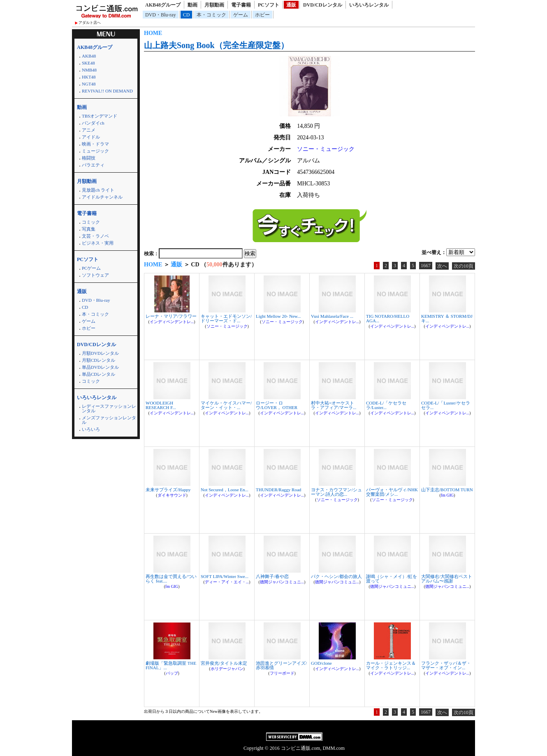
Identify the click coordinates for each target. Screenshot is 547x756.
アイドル (91, 137)
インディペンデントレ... (172, 322)
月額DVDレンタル (100, 353)
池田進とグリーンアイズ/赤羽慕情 (281, 665)
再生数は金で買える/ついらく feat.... (171, 579)
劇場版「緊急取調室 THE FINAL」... (171, 665)
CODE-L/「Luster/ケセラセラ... (446, 405)
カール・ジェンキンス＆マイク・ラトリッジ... (391, 665)
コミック (91, 222)
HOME (153, 33)
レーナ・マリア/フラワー (171, 316)
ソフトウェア (95, 275)
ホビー (262, 15)
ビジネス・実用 (98, 243)
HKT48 (89, 77)
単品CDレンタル (99, 374)
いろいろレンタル (369, 5)
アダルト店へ (90, 23)
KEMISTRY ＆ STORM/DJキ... (447, 318)
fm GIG (447, 495)
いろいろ (91, 429)
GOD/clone (321, 663)
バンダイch (93, 123)
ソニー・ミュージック (326, 149)
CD (187, 15)
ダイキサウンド (172, 495)
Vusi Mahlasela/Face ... (332, 316)
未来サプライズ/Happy (168, 490)
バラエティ (93, 165)
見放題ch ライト (98, 190)
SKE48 (88, 63)
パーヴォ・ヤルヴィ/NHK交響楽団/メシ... (392, 492)
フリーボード (282, 673)
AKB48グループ (163, 5)
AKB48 (89, 56)
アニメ (89, 130)
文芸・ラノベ (95, 236)
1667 (426, 266)
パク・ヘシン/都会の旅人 (336, 576)
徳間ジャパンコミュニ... (282, 582)
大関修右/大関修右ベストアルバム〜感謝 (447, 579)
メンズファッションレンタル (109, 420)
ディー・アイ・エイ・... (227, 582)
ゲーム (241, 15)
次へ (442, 266)
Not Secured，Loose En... (225, 490)
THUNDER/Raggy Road (278, 490)
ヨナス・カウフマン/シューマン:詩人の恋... (336, 492)
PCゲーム (91, 268)
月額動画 (214, 5)
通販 (291, 5)
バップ (172, 673)
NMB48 (89, 70)
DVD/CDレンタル (323, 5)
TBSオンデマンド (100, 116)
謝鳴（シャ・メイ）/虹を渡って (392, 579)
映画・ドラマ (95, 144)
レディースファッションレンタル (109, 408)
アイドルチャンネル (102, 197)
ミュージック (95, 151)
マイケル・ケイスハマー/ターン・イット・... (226, 405)
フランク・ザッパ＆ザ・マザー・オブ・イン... (446, 665)
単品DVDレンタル (100, 367)
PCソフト (269, 5)
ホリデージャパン (227, 669)
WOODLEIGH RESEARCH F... (161, 405)
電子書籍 (241, 5)
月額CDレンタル (99, 360)
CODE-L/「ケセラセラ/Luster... (386, 405)
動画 (192, 5)
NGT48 (89, 84)
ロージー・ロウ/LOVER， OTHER (277, 405)
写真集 (89, 229)
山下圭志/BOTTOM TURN (447, 490)
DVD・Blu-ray (161, 15)
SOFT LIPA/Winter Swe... (225, 576)
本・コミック (211, 15)
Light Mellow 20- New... (278, 316)
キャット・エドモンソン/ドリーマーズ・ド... (226, 318)
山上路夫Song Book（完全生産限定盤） (216, 45)
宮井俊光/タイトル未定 (224, 663)
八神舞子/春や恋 (272, 576)
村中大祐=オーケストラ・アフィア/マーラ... (334, 405)
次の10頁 (464, 266)
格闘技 (89, 158)
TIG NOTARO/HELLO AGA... (388, 318)
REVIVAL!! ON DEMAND (107, 91)
